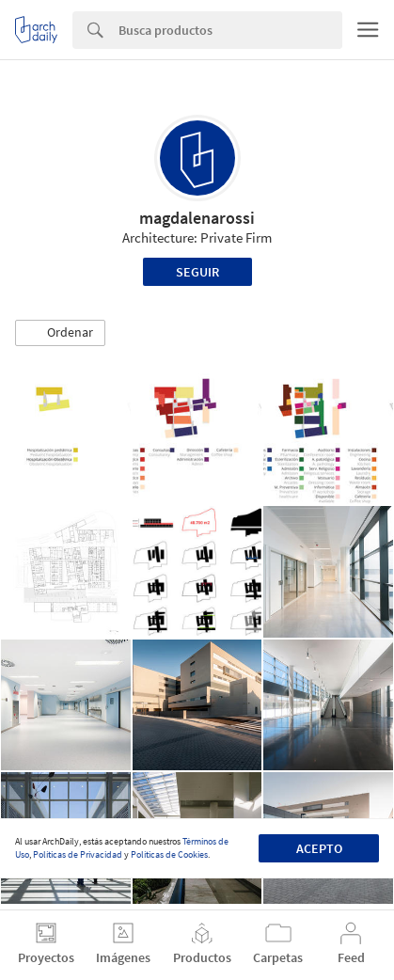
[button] (60, 333)
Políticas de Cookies (169, 854)
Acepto (319, 848)
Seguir (197, 272)
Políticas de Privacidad (78, 854)
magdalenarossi (197, 218)
